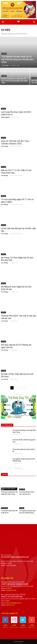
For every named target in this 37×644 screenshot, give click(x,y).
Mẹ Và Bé (22, 489)
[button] (34, 22)
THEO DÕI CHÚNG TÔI (9, 613)
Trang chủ (4, 27)
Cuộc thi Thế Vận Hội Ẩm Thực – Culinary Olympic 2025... (16, 142)
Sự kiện (4, 54)
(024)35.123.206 (11, 590)
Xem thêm (18, 468)
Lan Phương (5, 65)
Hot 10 (10, 27)
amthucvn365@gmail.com (13, 603)
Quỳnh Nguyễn (5, 117)
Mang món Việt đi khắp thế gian (8, 489)
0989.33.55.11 (10, 605)
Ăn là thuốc (4, 508)
